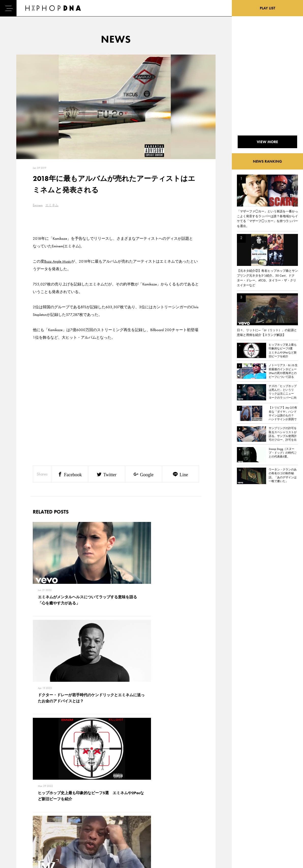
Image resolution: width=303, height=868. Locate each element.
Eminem (38, 205)
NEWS (18, 819)
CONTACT (43, 802)
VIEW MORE (116, 731)
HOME (18, 802)
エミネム (52, 205)
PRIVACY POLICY (48, 810)
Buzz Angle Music (58, 261)
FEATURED (21, 828)
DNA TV (19, 810)
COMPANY (44, 819)
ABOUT (18, 837)
